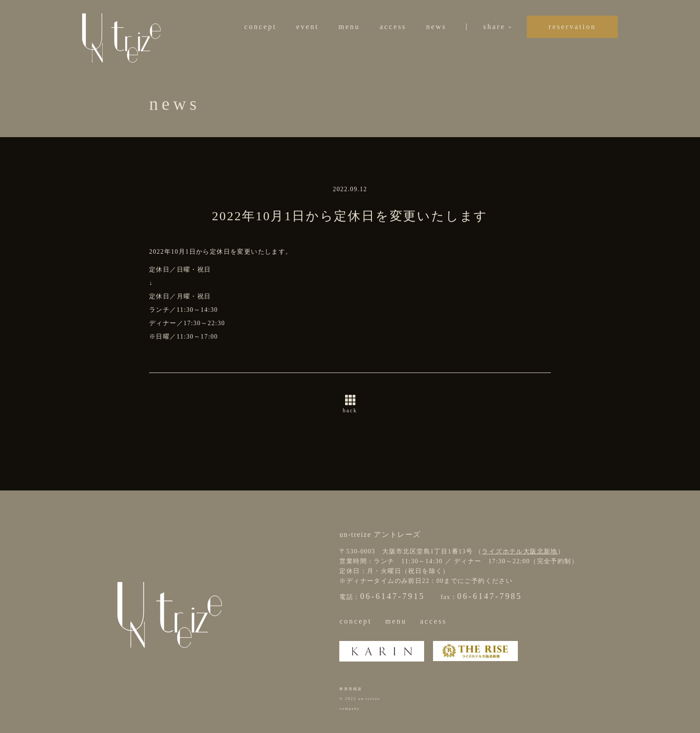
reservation (572, 27)
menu (349, 27)
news (437, 27)
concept (260, 27)
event (307, 27)
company (350, 709)
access (393, 27)
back (350, 410)
